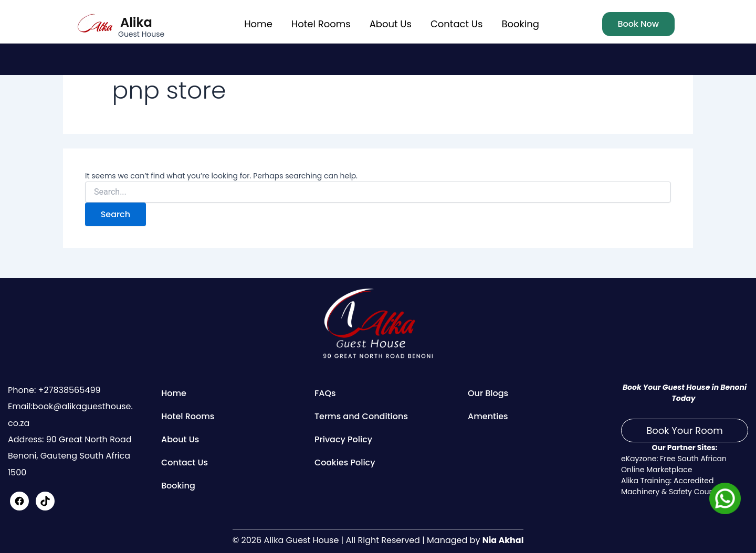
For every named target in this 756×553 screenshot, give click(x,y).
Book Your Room (685, 430)
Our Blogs (488, 393)
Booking (520, 24)
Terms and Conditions (361, 416)
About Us (391, 24)
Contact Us (457, 24)
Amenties (488, 416)
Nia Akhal (503, 540)
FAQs (325, 393)
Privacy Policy (343, 439)
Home (258, 24)
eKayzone (639, 459)
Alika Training (645, 481)
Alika (136, 22)
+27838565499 (68, 390)
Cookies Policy (345, 462)
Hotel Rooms (321, 24)
